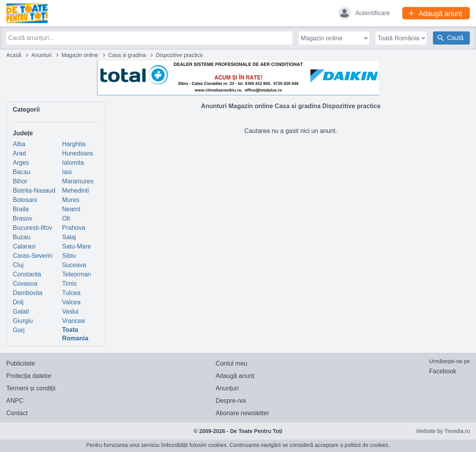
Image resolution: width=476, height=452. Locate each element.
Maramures (78, 181)
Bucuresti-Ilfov (32, 228)
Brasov (23, 218)
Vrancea (74, 321)
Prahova (74, 228)
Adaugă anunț (235, 376)
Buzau (22, 237)
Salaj (69, 237)
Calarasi (24, 246)
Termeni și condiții (31, 388)
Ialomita (73, 163)
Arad (19, 153)
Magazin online (80, 55)
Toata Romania (75, 334)
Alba (19, 144)
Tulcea (71, 293)
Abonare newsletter (242, 413)
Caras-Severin (33, 256)
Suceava (74, 265)
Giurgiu (23, 321)
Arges (21, 163)
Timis (69, 284)
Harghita (74, 144)
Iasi (67, 172)
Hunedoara (77, 153)
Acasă (14, 55)
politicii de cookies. (367, 445)
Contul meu (232, 363)
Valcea (71, 302)
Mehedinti (75, 191)
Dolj (18, 302)
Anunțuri (227, 388)
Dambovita (28, 293)
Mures (71, 200)
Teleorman (77, 274)
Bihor (20, 181)
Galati (21, 311)
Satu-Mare (77, 246)
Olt (66, 218)
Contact (17, 413)
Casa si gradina (127, 55)
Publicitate (21, 363)
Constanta (27, 274)
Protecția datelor (29, 376)
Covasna (25, 284)
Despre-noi (231, 401)
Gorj (19, 330)
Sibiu (69, 256)
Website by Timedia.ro (443, 431)
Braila (21, 209)
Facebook (443, 371)
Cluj (18, 265)
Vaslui (70, 311)
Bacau (22, 172)
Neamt (71, 209)
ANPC (15, 401)
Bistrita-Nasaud (34, 191)
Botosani (25, 200)
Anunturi (42, 55)
